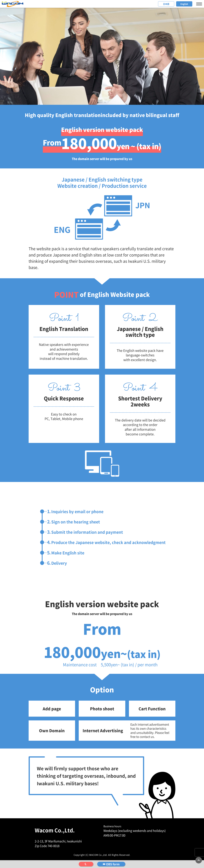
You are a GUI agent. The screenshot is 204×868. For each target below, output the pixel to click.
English (184, 4)
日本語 (166, 4)
